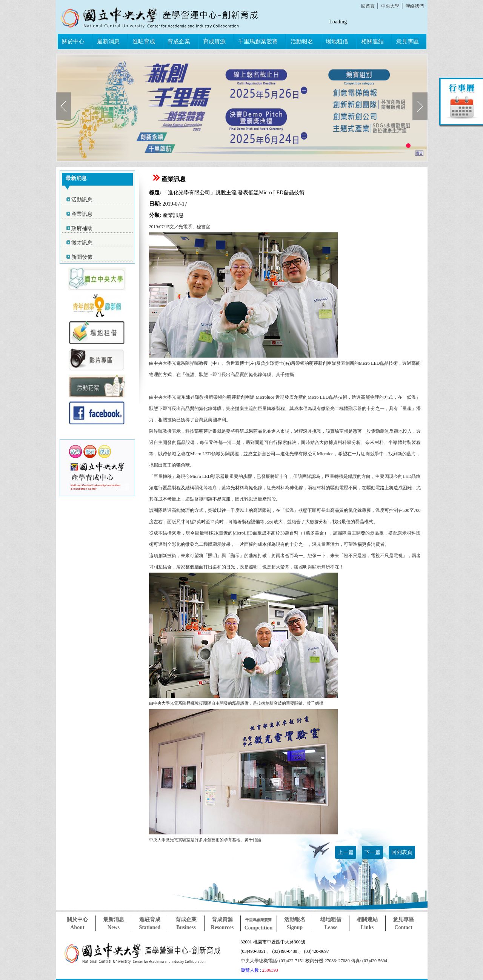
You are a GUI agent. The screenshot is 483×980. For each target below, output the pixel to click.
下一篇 (372, 852)
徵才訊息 (82, 243)
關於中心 (73, 41)
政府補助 (82, 228)
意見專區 (408, 41)
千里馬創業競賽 (258, 41)
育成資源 (214, 41)
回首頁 (368, 6)
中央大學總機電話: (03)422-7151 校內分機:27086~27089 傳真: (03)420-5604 (314, 961)
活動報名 (302, 41)
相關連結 (372, 41)
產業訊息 (82, 214)
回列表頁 (402, 852)
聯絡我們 (415, 6)
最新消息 (108, 41)
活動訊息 (82, 200)
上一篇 (346, 852)
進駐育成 (144, 41)
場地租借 (337, 41)
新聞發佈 (82, 257)
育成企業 (179, 41)
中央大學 (390, 6)
